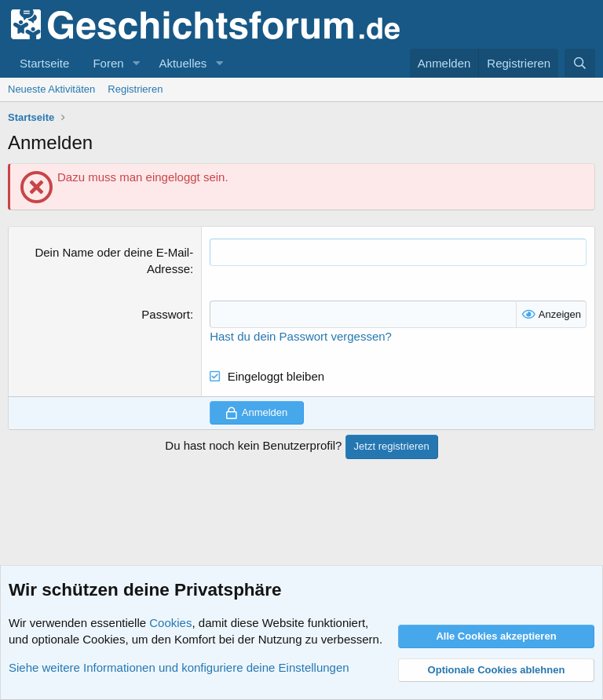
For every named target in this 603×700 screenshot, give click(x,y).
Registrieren (135, 89)
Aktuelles (183, 63)
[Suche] (580, 63)
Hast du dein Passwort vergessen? (301, 336)
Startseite (44, 63)
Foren (108, 63)
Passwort (166, 314)
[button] (136, 63)
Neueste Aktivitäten (51, 89)
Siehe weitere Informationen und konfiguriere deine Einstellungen (179, 667)
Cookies (170, 623)
